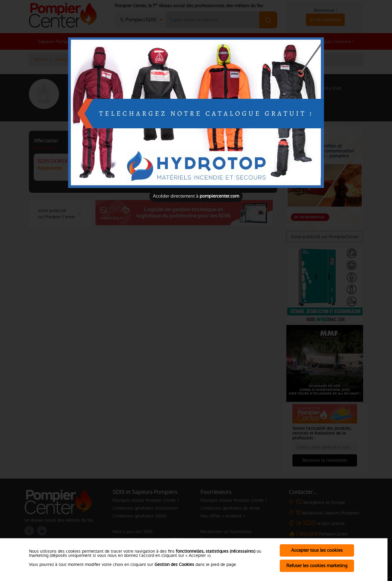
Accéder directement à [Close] (196, 196)
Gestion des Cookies (174, 564)
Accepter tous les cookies (317, 550)
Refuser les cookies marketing (317, 565)
